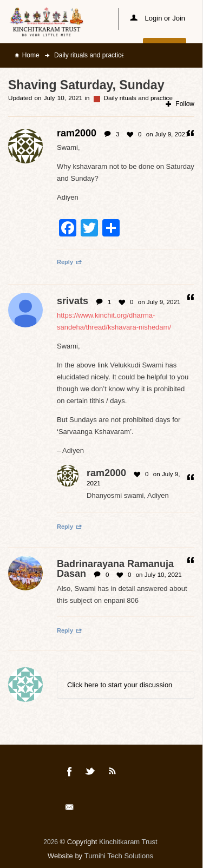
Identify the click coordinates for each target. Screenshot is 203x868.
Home (31, 55)
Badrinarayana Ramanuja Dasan (115, 569)
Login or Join (158, 18)
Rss (113, 773)
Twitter (91, 773)
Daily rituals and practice (89, 55)
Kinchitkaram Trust (128, 842)
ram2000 (106, 473)
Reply (70, 262)
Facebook (70, 773)
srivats (73, 301)
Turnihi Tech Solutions (119, 856)
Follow (180, 104)
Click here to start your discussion (120, 685)
